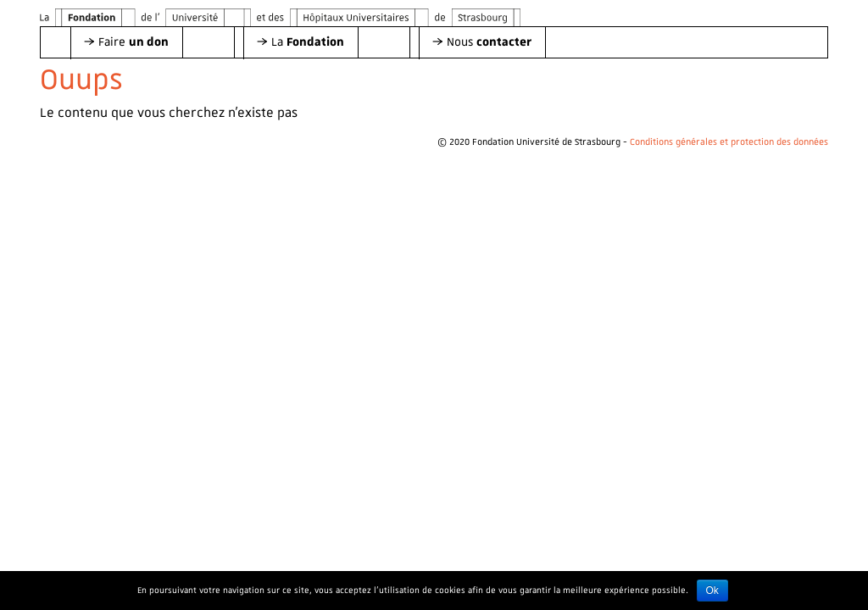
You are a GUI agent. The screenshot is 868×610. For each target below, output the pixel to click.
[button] (126, 42)
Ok (712, 591)
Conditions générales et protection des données (729, 142)
